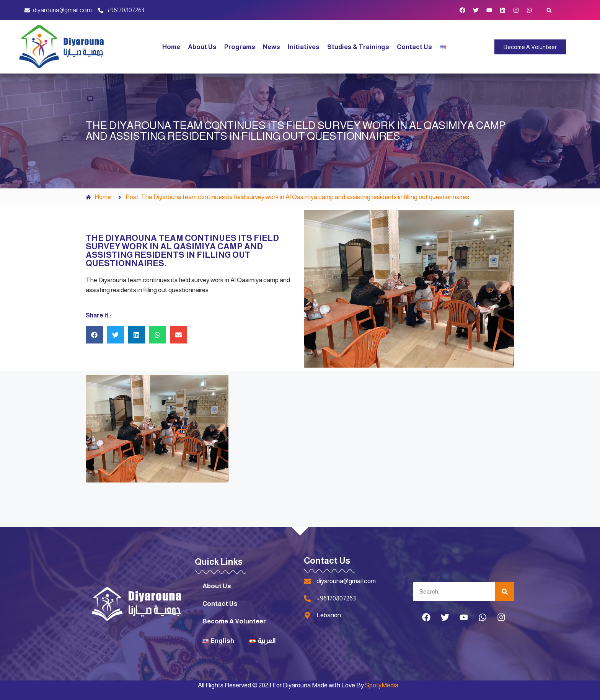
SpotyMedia (382, 685)
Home (171, 47)
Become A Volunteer (234, 621)
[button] (549, 10)
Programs (240, 47)
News (271, 47)
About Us (202, 47)
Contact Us (414, 47)
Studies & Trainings (358, 47)
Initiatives (304, 47)
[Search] (505, 592)
